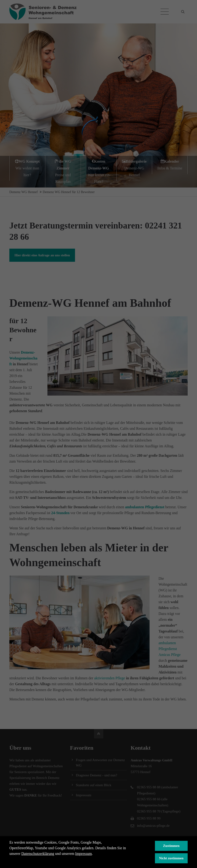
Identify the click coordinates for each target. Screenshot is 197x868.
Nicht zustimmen (171, 858)
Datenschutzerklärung (38, 854)
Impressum (84, 854)
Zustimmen (171, 846)
